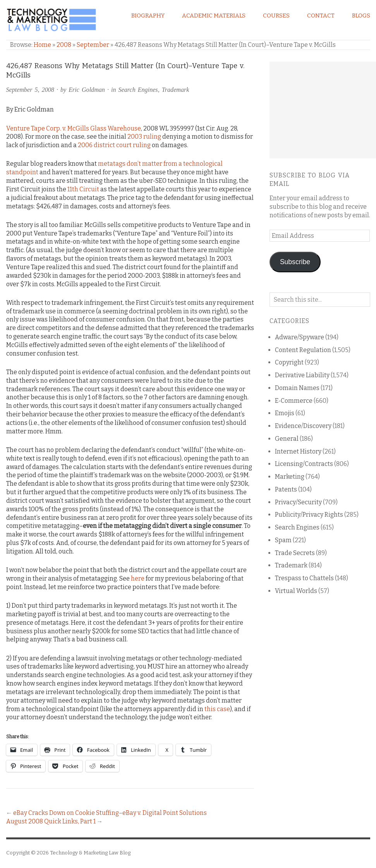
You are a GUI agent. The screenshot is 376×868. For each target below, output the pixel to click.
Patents (286, 489)
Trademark (176, 90)
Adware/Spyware (300, 337)
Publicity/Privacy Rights (309, 515)
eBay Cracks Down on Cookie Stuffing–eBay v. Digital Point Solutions (110, 813)
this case (217, 709)
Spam (283, 540)
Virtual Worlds (296, 591)
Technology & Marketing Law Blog (90, 853)
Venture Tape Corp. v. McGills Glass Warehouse (74, 128)
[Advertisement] (323, 110)
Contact (321, 15)
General (287, 439)
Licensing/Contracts (304, 464)
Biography (148, 15)
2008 (64, 45)
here (138, 578)
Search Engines (138, 90)
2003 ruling (144, 137)
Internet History (298, 451)
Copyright (289, 362)
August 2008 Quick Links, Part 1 (51, 821)
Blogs (361, 15)
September (93, 45)
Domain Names (297, 388)
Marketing (290, 477)
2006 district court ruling (114, 145)
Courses (276, 15)
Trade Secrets (295, 553)
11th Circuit (83, 189)
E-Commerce (294, 401)
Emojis (285, 413)
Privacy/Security (298, 502)
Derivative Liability (302, 375)
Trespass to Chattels (304, 578)
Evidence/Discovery (303, 426)
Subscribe (295, 262)
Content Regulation (303, 350)
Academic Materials (214, 15)
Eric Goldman (87, 90)
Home (42, 45)
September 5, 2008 (30, 90)
